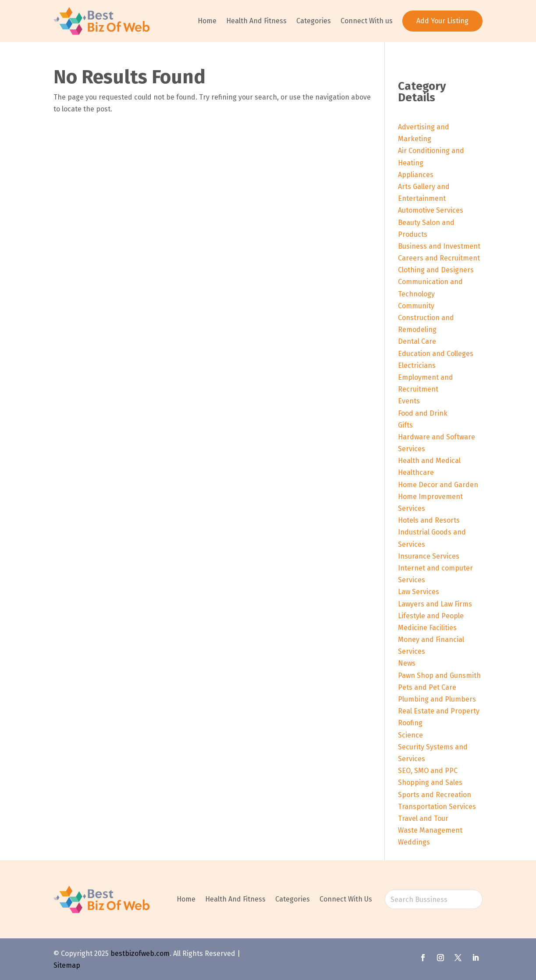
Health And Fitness (256, 21)
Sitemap (67, 965)
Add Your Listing (442, 21)
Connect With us (367, 21)
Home (207, 21)
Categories (314, 21)
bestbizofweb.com (140, 953)
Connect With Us (346, 899)
